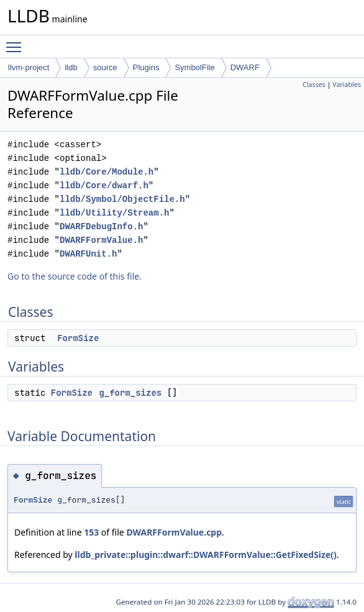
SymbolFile (194, 67)
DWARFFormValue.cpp (174, 532)
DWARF (245, 67)
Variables (347, 84)
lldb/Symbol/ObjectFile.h (122, 199)
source (105, 67)
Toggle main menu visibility (17, 42)
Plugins (146, 67)
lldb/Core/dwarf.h (104, 185)
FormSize (78, 338)
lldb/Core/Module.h (107, 172)
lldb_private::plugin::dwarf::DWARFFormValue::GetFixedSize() (205, 555)
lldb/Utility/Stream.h (114, 213)
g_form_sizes (130, 393)
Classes (314, 84)
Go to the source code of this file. (75, 276)
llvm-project (29, 67)
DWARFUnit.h (88, 254)
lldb (71, 67)
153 (91, 532)
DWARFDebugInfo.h (101, 226)
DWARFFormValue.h (101, 240)
